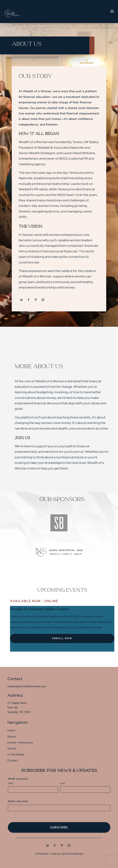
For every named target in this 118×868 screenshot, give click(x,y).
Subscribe (59, 827)
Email (18, 801)
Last (63, 783)
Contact (13, 761)
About (12, 737)
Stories (12, 749)
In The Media (16, 755)
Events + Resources (20, 743)
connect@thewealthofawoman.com (27, 686)
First (11, 783)
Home (11, 731)
